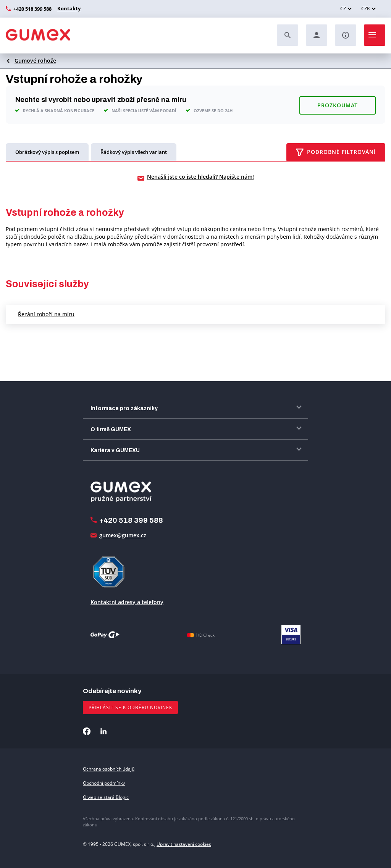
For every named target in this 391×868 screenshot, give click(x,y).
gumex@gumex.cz (123, 534)
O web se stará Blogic (106, 796)
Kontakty (68, 8)
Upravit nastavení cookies (184, 844)
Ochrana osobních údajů (109, 768)
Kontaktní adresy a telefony (127, 601)
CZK (366, 8)
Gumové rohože (35, 61)
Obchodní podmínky (104, 782)
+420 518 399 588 (32, 9)
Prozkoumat (338, 104)
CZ (343, 8)
